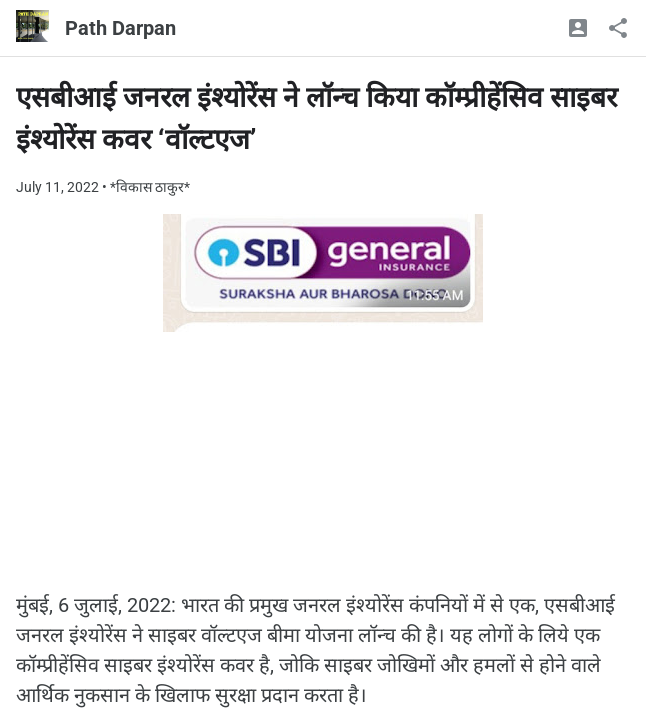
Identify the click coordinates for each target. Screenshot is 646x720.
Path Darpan (120, 28)
